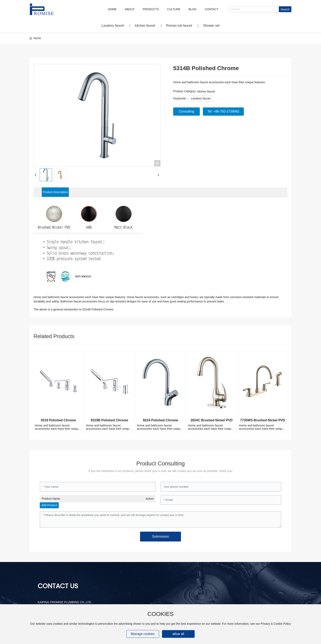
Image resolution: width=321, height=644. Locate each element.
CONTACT (212, 9)
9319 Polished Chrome (58, 420)
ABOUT (130, 9)
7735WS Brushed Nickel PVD (263, 420)
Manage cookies (143, 634)
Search (285, 9)
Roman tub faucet (179, 26)
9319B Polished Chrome (109, 420)
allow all (178, 634)
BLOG (193, 9)
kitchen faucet (145, 26)
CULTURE (174, 9)
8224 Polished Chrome (160, 420)
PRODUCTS (151, 9)
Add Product (49, 505)
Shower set (211, 26)
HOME (112, 9)
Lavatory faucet (113, 26)
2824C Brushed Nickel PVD (212, 420)
